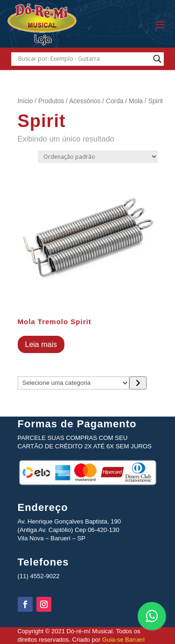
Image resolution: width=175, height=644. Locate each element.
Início (25, 101)
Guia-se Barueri (122, 640)
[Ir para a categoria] (138, 383)
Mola (136, 101)
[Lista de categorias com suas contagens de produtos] (74, 383)
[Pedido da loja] (98, 157)
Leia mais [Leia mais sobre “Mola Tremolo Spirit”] (41, 344)
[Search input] (84, 59)
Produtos (51, 101)
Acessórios (85, 101)
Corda (115, 101)
